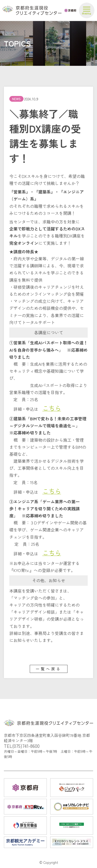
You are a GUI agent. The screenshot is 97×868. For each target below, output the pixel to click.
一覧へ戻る (49, 669)
